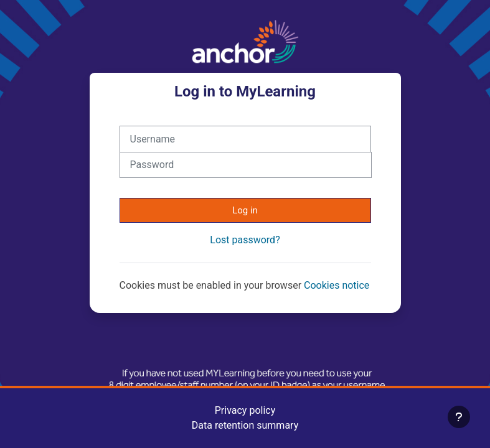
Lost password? (245, 240)
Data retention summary (245, 425)
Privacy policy (245, 410)
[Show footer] (459, 417)
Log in (245, 210)
